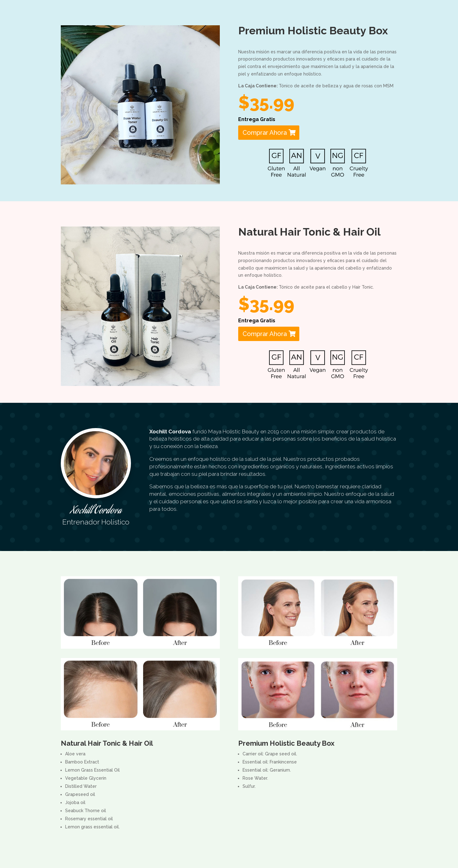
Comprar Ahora (265, 133)
